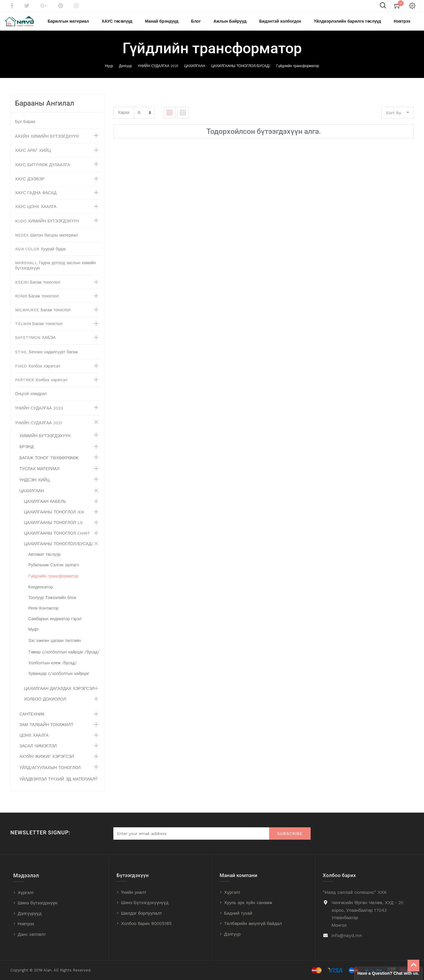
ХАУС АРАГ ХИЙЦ (33, 156)
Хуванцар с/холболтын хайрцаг (59, 679)
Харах (124, 117)
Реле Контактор (43, 613)
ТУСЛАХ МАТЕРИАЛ (39, 474)
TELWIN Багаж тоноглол (39, 329)
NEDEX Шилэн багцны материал (47, 240)
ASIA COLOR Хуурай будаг (41, 254)
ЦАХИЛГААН (195, 71)
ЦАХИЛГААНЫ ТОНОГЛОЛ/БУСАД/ (241, 71)
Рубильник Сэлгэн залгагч (54, 570)
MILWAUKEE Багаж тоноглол (43, 315)
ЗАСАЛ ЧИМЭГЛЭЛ (38, 751)
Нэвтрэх (26, 924)
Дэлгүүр (125, 71)
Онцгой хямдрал (31, 399)
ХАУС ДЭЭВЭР (30, 184)
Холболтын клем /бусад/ (52, 668)
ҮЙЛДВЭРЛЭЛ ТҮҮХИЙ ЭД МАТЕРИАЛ (57, 784)
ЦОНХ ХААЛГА (34, 741)
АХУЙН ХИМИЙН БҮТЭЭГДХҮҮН (47, 142)
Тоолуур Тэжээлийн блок (52, 603)
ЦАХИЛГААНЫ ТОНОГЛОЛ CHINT (57, 538)
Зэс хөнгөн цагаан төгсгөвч (55, 646)
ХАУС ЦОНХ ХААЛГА (36, 212)
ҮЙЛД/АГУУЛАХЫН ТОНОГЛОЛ (50, 773)
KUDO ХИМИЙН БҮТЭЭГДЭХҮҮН (47, 226)
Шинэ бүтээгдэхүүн (38, 903)
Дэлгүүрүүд (30, 914)
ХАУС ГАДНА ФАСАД (36, 198)
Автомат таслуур (44, 560)
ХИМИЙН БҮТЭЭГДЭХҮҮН (45, 441)
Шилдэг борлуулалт (141, 913)
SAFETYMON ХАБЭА (35, 343)
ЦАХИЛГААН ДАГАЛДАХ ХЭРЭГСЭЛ (59, 694)
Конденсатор (41, 592)
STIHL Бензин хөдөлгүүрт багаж (46, 357)
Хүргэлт (26, 893)
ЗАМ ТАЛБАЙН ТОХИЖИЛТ (46, 730)
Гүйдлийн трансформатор (298, 71)
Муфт (34, 635)
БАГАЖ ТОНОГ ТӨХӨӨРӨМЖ (49, 463)
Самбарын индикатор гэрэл (55, 624)
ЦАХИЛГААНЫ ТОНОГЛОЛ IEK (54, 517)
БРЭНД (26, 452)
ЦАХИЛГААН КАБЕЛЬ (45, 507)
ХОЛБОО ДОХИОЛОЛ (45, 704)
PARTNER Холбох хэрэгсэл (41, 385)
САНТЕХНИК (32, 719)
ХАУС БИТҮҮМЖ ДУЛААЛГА (43, 170)
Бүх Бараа (25, 127)
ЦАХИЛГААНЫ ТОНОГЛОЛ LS (53, 528)
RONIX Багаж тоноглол (37, 301)
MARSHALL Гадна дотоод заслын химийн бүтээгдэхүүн (56, 271)
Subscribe (290, 834)
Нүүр (109, 71)
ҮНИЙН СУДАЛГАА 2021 (158, 71)
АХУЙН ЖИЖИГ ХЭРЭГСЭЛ (47, 762)
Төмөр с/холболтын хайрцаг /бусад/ (64, 657)
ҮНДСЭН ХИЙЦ (35, 485)
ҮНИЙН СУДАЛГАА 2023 (39, 413)
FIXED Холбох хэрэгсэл (38, 371)
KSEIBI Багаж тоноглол (38, 287)
